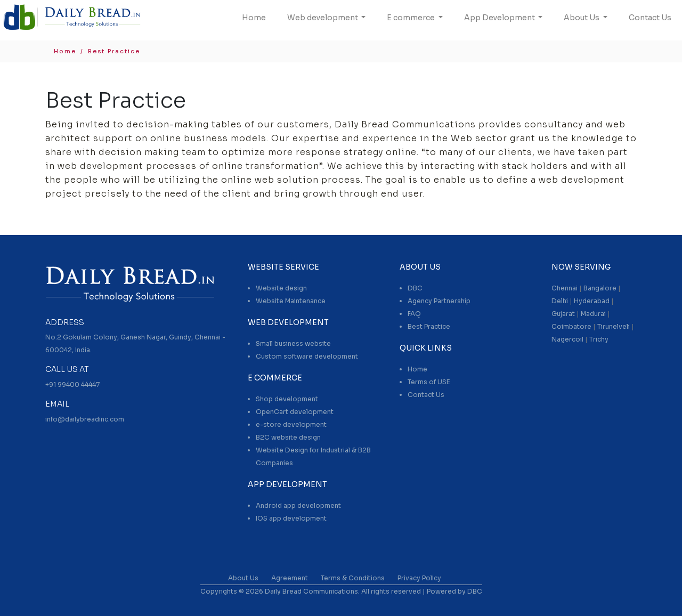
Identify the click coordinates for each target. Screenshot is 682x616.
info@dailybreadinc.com (85, 419)
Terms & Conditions (353, 578)
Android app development (298, 505)
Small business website (293, 343)
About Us (582, 18)
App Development (500, 18)
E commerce (412, 18)
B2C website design (288, 437)
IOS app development (291, 518)
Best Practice (429, 326)
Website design (281, 288)
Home (254, 18)
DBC (415, 288)
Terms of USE (429, 382)
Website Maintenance (291, 301)
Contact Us (650, 18)
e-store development (291, 424)
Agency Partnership (439, 301)
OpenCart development (295, 412)
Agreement (290, 578)
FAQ (414, 314)
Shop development (287, 399)
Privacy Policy (419, 578)
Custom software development (307, 356)
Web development (323, 18)
